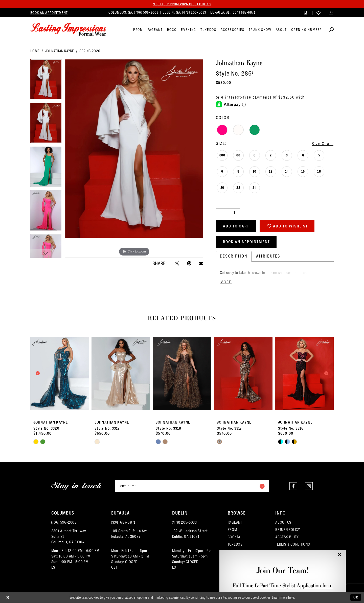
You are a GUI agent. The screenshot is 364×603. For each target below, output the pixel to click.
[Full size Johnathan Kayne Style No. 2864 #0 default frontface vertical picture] (134, 159)
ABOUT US (283, 522)
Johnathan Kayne (60, 51)
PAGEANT (235, 522)
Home (35, 51)
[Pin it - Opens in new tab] (189, 263)
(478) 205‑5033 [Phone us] (195, 13)
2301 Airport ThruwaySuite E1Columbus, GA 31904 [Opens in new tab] (69, 537)
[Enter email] (192, 486)
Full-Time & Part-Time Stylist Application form (283, 585)
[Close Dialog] (8, 598)
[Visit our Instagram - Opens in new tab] (309, 486)
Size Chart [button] (323, 144)
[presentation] (60, 373)
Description (234, 256)
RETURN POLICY (288, 530)
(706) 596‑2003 (64, 522)
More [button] (226, 282)
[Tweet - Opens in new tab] (177, 263)
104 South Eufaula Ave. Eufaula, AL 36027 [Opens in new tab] (130, 534)
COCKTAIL (235, 537)
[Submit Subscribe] (262, 486)
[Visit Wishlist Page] (319, 13)
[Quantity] (228, 213)
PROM (233, 530)
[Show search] (332, 30)
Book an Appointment (246, 242)
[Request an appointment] (49, 13)
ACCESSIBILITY (287, 537)
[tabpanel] (46, 81)
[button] (306, 13)
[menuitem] (49, 13)
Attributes (268, 256)
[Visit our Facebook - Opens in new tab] (293, 486)
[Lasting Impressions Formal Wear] (68, 30)
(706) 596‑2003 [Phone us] (147, 13)
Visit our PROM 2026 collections (182, 4)
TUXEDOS (235, 544)
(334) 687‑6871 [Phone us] (244, 13)
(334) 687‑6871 (123, 522)
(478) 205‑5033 (185, 522)
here (291, 597)
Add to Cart (236, 226)
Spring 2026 (90, 51)
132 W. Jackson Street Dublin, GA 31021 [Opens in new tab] (190, 534)
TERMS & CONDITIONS (293, 544)
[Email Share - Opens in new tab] (201, 263)
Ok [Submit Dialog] (356, 597)
